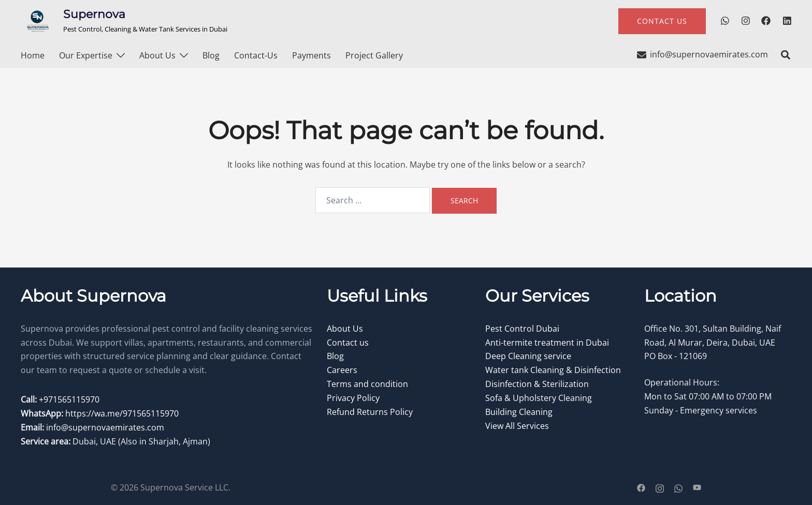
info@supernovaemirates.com (105, 427)
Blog (211, 55)
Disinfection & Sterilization (537, 384)
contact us (662, 21)
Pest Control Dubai (522, 329)
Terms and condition (367, 384)
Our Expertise (86, 55)
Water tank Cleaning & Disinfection (553, 370)
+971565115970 (68, 399)
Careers (342, 370)
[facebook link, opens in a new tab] (765, 21)
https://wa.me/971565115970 (122, 413)
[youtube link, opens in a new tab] (697, 487)
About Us (157, 55)
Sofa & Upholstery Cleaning (539, 398)
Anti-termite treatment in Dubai (547, 343)
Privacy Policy (353, 398)
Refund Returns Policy (370, 412)
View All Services (517, 426)
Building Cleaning (519, 412)
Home (33, 55)
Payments (311, 55)
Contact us (348, 343)
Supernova (94, 14)
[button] (786, 55)
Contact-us (256, 55)
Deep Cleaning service (528, 356)
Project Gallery (374, 55)
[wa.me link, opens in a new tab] (724, 21)
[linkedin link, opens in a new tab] (786, 21)
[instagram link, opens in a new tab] (745, 21)
